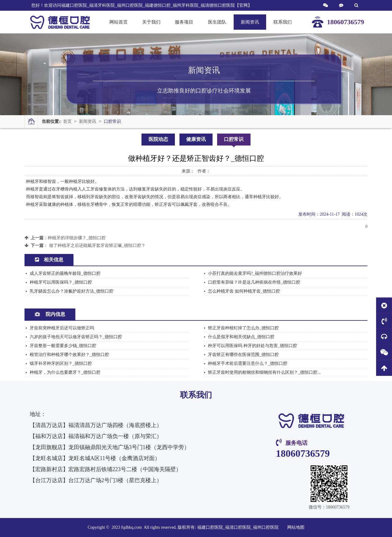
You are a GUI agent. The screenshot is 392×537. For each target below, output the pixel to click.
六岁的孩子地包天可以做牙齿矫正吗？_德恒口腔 (76, 337)
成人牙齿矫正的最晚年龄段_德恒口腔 (65, 273)
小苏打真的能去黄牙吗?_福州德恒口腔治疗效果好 (255, 273)
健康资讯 (196, 139)
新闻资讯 (88, 121)
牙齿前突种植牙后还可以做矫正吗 (62, 328)
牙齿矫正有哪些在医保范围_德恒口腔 (243, 355)
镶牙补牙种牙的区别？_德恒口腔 (61, 363)
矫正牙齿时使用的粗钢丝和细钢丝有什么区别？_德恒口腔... (264, 372)
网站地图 (296, 527)
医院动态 (158, 139)
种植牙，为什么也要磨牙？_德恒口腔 (65, 372)
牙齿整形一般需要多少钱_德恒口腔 (63, 346)
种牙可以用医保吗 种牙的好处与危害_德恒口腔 (253, 346)
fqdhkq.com (132, 527)
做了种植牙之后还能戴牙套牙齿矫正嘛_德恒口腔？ (97, 246)
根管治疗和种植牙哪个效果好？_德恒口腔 (69, 355)
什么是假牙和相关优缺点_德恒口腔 (241, 337)
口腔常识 (112, 121)
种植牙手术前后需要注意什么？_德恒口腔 (248, 363)
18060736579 (303, 453)
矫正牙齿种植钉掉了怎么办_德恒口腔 (243, 328)
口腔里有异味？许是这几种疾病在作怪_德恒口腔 (254, 282)
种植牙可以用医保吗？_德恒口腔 (61, 282)
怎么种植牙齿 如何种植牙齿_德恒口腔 (244, 291)
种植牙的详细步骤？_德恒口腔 (77, 238)
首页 (67, 121)
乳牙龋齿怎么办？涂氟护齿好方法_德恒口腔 (72, 291)
